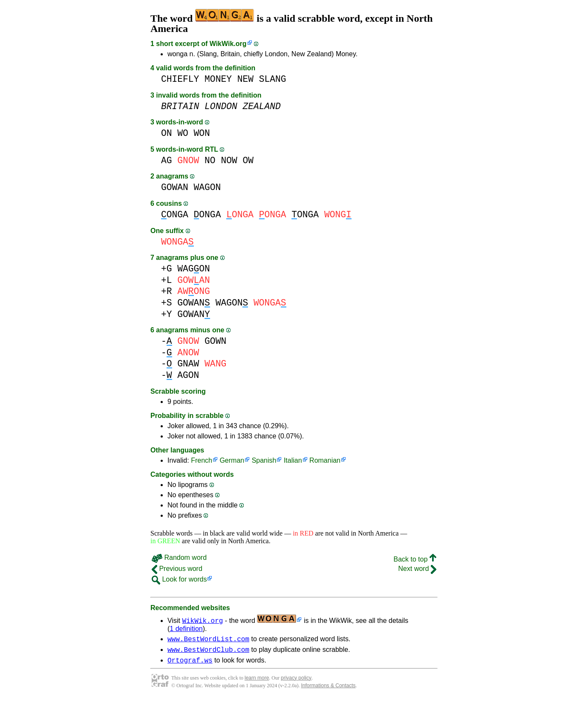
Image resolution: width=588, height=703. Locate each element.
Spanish (264, 460)
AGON (188, 375)
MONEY (218, 79)
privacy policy (296, 682)
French (202, 460)
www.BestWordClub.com (208, 652)
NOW (229, 160)
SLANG (273, 79)
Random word (179, 558)
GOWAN (175, 187)
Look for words (179, 579)
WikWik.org (228, 44)
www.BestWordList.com (208, 640)
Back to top (415, 559)
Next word (417, 569)
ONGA (175, 215)
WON (202, 133)
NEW (245, 79)
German (232, 460)
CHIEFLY (180, 79)
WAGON (208, 187)
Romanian (325, 460)
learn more (257, 682)
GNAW (188, 364)
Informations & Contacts (329, 689)
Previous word (177, 569)
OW (248, 160)
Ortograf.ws (190, 664)
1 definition (186, 629)
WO (183, 133)
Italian (293, 460)
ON (167, 133)
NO (210, 160)
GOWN (215, 341)
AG (167, 160)
